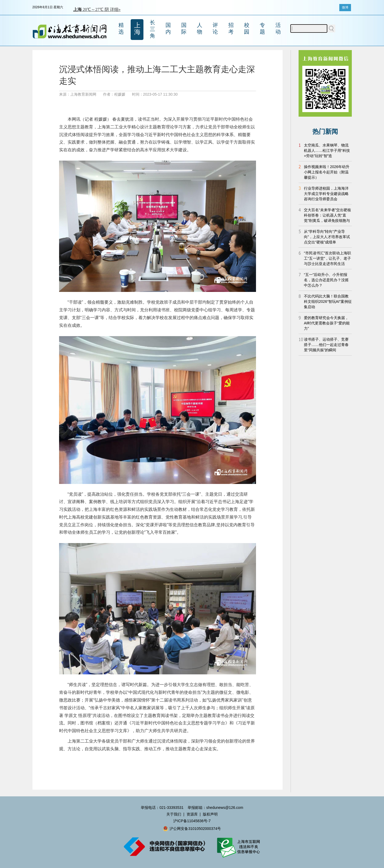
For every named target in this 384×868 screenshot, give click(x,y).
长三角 (152, 29)
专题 (262, 28)
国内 (168, 28)
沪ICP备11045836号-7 (192, 821)
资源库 (192, 814)
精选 (121, 28)
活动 (278, 28)
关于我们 (174, 814)
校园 (247, 28)
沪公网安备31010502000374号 (192, 829)
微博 (345, 7)
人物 (200, 28)
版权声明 (210, 814)
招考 (231, 28)
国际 (184, 28)
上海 (137, 28)
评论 (215, 28)
